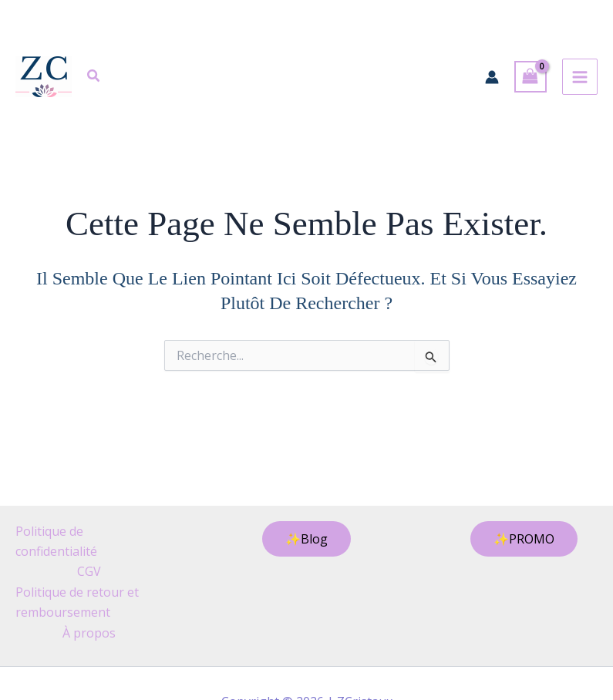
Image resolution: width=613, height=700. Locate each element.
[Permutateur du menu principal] (580, 76)
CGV (89, 571)
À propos (89, 633)
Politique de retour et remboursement (77, 602)
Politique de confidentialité (56, 541)
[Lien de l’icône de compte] (492, 77)
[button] (94, 78)
